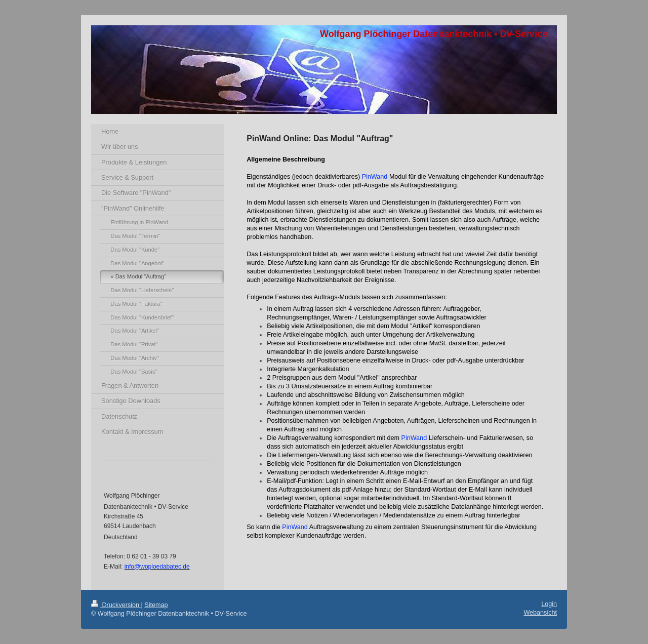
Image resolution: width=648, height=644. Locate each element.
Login (549, 604)
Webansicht (540, 613)
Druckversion (116, 605)
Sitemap (156, 605)
